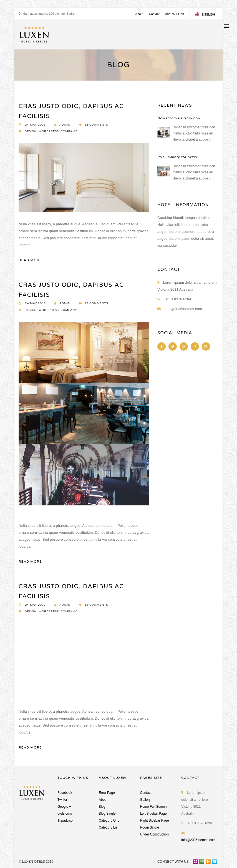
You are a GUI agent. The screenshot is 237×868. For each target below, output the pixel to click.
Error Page (107, 793)
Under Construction (154, 834)
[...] (211, 139)
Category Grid (109, 820)
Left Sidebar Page (153, 814)
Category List (109, 827)
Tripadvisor (66, 820)
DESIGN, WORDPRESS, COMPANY (48, 131)
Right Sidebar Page (155, 820)
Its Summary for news (177, 157)
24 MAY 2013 (32, 125)
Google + (64, 807)
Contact (154, 14)
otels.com (65, 814)
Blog (102, 807)
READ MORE (30, 260)
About (139, 14)
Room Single (150, 827)
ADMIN (62, 125)
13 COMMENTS (94, 125)
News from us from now (179, 118)
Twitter (62, 800)
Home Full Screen (153, 807)
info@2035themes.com (198, 840)
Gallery (145, 800)
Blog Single (107, 814)
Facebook (65, 793)
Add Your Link (174, 14)
